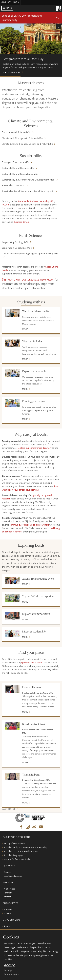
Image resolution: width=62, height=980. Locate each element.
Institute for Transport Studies (17, 859)
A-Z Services (9, 889)
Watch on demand (31, 50)
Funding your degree (34, 401)
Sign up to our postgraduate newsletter (28, 279)
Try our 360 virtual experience (39, 596)
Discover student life (34, 631)
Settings (8, 970)
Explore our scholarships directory (35, 448)
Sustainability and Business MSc (18, 168)
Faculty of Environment (14, 843)
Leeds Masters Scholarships (52, 77)
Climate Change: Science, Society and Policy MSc (27, 144)
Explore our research (34, 371)
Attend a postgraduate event (38, 579)
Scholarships (31, 77)
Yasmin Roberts (31, 775)
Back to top (9, 809)
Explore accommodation (36, 614)
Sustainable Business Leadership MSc (36, 201)
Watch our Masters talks (36, 311)
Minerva (7, 913)
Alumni (7, 926)
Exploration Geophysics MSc (17, 248)
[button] (58, 18)
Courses (7, 872)
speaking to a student (32, 662)
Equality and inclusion (13, 876)
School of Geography (13, 855)
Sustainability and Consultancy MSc (20, 174)
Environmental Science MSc (16, 132)
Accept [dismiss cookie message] (10, 965)
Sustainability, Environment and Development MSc (28, 180)
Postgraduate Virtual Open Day (10, 77)
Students (8, 909)
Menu (9, 8)
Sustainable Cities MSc (13, 185)
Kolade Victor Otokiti (34, 724)
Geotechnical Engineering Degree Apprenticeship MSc (30, 253)
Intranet (7, 897)
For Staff (8, 893)
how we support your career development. (30, 488)
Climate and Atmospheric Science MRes (22, 138)
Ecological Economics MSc (15, 162)
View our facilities (32, 341)
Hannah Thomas (32, 687)
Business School (21, 222)
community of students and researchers (29, 525)
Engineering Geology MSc (15, 242)
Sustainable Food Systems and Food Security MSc (28, 191)
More (25, 329)
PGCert (6, 205)
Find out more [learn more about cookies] (12, 974)
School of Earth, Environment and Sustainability (25, 847)
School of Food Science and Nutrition (21, 851)
